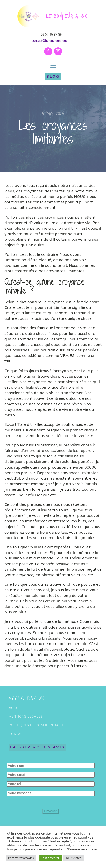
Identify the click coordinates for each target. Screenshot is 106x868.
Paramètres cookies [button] (21, 858)
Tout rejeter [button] (73, 858)
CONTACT (17, 734)
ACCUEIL (16, 708)
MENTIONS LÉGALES (26, 717)
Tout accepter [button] (50, 858)
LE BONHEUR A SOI (67, 16)
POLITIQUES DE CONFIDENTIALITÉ (37, 725)
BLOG (53, 76)
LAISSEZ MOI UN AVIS (37, 747)
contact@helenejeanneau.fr (51, 41)
